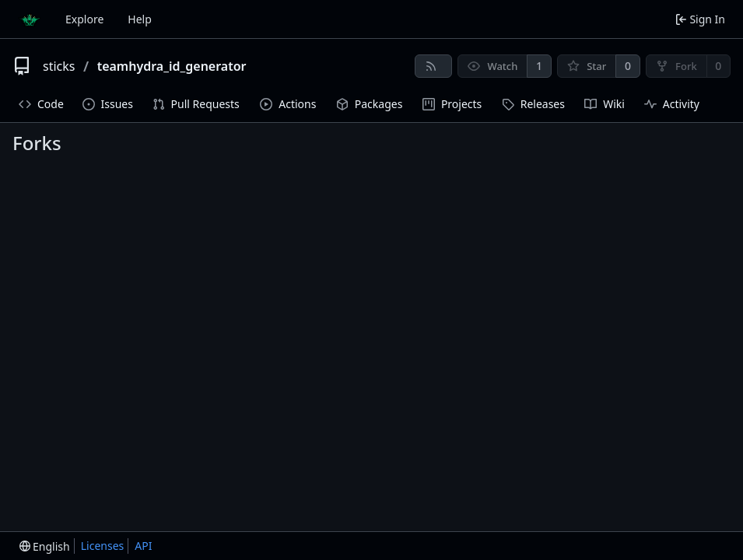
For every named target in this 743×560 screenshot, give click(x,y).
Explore (84, 19)
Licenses (103, 546)
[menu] (45, 546)
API (143, 546)
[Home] (30, 19)
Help (140, 19)
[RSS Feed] (433, 66)
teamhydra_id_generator (172, 66)
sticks (59, 66)
